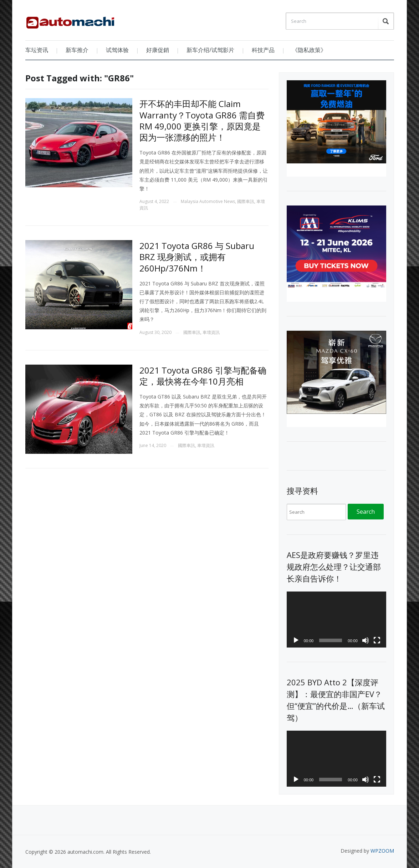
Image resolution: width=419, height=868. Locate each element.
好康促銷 (158, 50)
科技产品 (263, 50)
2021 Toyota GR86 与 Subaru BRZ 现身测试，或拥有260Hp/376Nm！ (197, 257)
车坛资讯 (37, 50)
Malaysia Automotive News (208, 201)
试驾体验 (117, 50)
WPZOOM (382, 851)
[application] (336, 620)
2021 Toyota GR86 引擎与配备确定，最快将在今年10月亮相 (203, 376)
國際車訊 (246, 201)
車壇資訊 (211, 332)
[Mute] (366, 640)
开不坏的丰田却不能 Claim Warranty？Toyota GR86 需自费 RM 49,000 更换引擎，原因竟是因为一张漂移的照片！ (202, 120)
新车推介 (77, 50)
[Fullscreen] (377, 640)
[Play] (296, 640)
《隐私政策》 (309, 50)
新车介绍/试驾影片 (210, 50)
